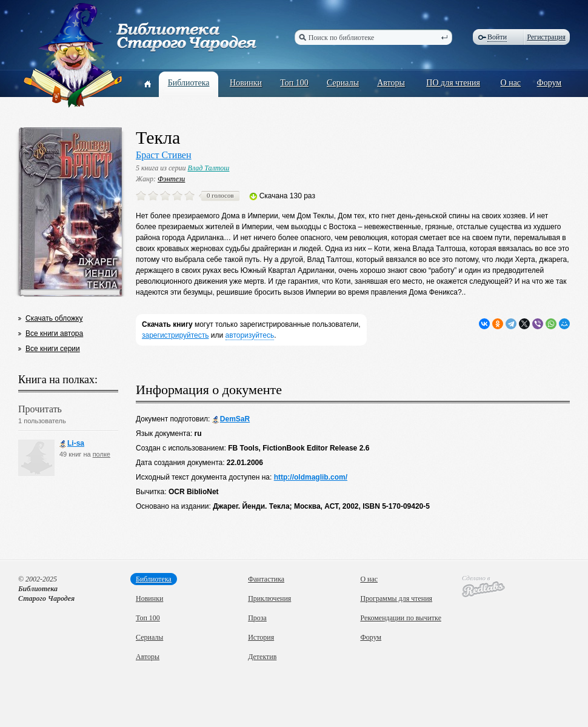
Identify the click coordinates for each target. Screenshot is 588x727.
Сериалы (343, 83)
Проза (257, 618)
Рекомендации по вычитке (401, 618)
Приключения (269, 598)
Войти (497, 37)
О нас (511, 83)
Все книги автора (54, 333)
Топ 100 (294, 83)
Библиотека (189, 83)
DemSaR (231, 419)
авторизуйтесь (250, 335)
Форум (550, 83)
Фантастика (266, 579)
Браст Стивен (164, 155)
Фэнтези (171, 179)
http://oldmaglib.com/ (311, 477)
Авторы (391, 83)
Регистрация (546, 37)
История (261, 637)
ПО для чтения (453, 83)
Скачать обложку (54, 318)
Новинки (246, 83)
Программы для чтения (396, 598)
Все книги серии (53, 349)
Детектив (262, 657)
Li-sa (72, 444)
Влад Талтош (208, 168)
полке (102, 454)
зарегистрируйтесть (175, 335)
